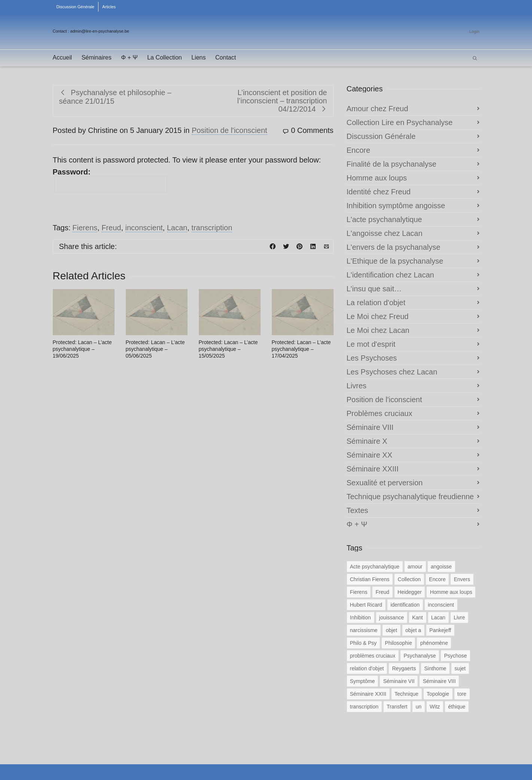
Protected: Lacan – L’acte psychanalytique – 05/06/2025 (155, 349)
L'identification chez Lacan (390, 275)
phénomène (434, 643)
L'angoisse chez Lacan (385, 233)
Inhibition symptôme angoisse (396, 206)
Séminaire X (367, 441)
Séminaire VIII (370, 427)
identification (405, 605)
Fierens (85, 228)
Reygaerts (404, 668)
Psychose (455, 656)
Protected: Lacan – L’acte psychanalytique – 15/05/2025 (228, 349)
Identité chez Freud (379, 192)
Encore (358, 150)
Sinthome (435, 668)
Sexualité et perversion (385, 483)
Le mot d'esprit (371, 344)
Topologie (438, 694)
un (419, 707)
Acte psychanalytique (375, 567)
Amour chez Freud (378, 109)
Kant (418, 617)
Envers (462, 579)
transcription (212, 228)
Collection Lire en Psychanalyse (400, 122)
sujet (460, 668)
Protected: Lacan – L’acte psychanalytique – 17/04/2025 (301, 349)
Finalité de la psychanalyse (392, 164)
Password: (110, 180)
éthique (457, 707)
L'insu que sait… (374, 289)
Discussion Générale (76, 7)
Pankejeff (440, 630)
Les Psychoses (372, 358)
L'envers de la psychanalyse (394, 247)
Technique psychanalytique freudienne (410, 497)
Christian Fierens (370, 579)
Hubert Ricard (366, 605)
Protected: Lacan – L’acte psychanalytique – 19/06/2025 (82, 349)
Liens (198, 57)
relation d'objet (367, 668)
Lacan (177, 228)
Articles (109, 7)
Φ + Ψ (129, 57)
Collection (409, 579)
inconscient (144, 228)
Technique (407, 694)
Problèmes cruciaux (380, 413)
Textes (358, 510)
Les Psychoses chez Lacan (392, 372)
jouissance (392, 617)
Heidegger (410, 592)
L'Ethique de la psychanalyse (395, 261)
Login (475, 31)
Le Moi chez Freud (378, 316)
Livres (357, 386)
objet (391, 630)
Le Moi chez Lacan (378, 330)
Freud (111, 228)
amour (415, 567)
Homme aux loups (377, 178)
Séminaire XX (370, 455)
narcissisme (364, 630)
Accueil (63, 57)
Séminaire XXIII (373, 469)
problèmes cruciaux (373, 656)
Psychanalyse (420, 656)
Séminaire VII (399, 681)
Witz (435, 707)
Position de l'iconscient (229, 130)
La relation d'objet (376, 303)
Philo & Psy (364, 643)
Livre (459, 617)
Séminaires (97, 57)
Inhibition (361, 617)
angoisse (441, 567)
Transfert (397, 707)
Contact (226, 57)
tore (462, 694)
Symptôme (363, 681)
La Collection (165, 57)
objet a (413, 630)
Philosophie (398, 643)
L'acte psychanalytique (384, 219)
